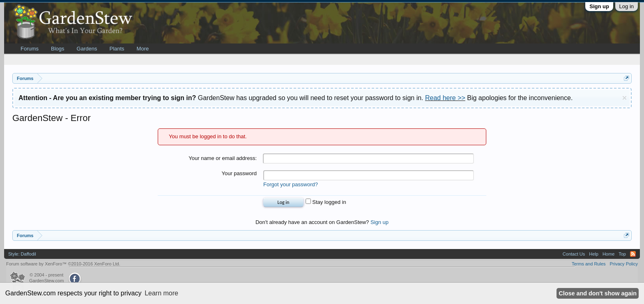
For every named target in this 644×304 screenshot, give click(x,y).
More (143, 49)
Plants (117, 49)
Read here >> (445, 98)
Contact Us (574, 254)
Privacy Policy (624, 264)
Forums (30, 49)
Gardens (87, 49)
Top (622, 254)
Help (594, 254)
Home (608, 254)
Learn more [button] (161, 293)
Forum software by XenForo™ (63, 264)
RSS (633, 254)
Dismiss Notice (624, 98)
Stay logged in (326, 202)
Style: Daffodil (22, 254)
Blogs (58, 49)
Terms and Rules (589, 264)
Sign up (599, 6)
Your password (239, 173)
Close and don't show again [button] (598, 293)
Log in (627, 6)
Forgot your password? (291, 184)
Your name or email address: (223, 158)
